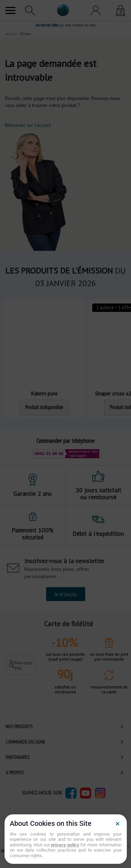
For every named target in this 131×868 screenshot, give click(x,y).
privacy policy (65, 845)
